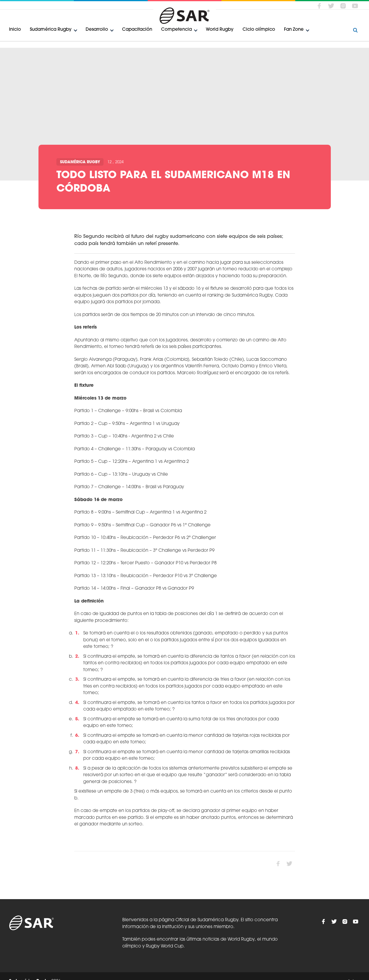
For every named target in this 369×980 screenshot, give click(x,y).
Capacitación (137, 30)
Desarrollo (97, 30)
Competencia (176, 30)
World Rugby (220, 30)
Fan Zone (294, 30)
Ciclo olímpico (259, 30)
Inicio (15, 30)
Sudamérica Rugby (51, 30)
